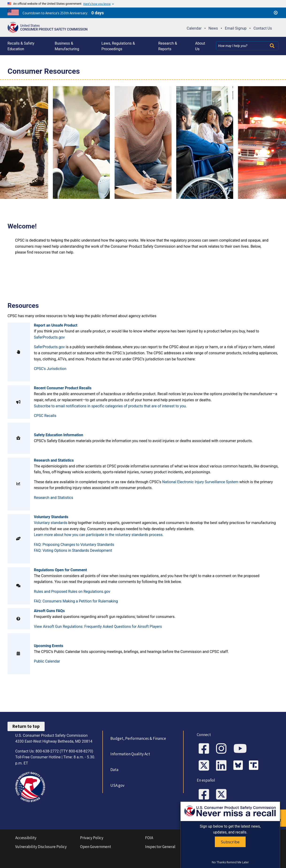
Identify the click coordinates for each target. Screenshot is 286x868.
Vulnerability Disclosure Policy (41, 847)
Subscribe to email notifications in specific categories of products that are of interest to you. (110, 406)
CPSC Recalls (45, 416)
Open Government (96, 847)
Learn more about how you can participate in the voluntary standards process (98, 535)
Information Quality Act (130, 754)
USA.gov (117, 785)
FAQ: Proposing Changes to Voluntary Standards (74, 545)
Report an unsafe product (268, 818)
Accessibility (26, 838)
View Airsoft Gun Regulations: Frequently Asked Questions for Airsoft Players (98, 627)
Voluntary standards (51, 523)
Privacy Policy (92, 838)
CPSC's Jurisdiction (50, 369)
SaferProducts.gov (49, 337)
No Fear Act (220, 838)
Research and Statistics (53, 498)
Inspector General (160, 847)
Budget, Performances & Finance (138, 738)
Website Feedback (220, 813)
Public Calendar (47, 661)
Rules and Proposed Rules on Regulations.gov (72, 592)
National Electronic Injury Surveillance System (201, 482)
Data (114, 770)
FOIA (149, 838)
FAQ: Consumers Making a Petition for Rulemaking (76, 601)
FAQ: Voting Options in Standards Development (73, 550)
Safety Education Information (58, 435)
